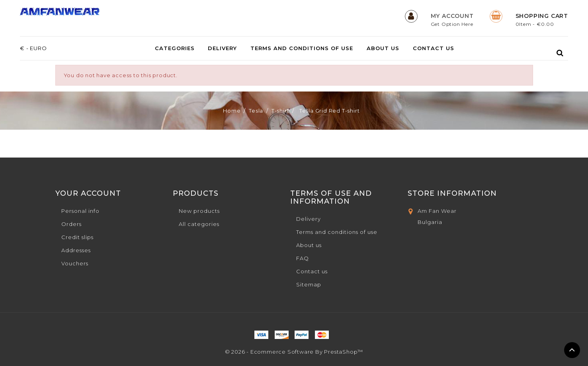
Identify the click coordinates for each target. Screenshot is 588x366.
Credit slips (77, 237)
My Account (452, 16)
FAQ (303, 258)
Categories (175, 49)
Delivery (222, 49)
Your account (88, 193)
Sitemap (309, 284)
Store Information (452, 193)
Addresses (76, 250)
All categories (199, 224)
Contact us (434, 49)
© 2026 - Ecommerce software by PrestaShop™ (294, 352)
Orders (71, 224)
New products (199, 211)
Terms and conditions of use (302, 49)
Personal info (80, 211)
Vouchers (75, 263)
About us (383, 49)
